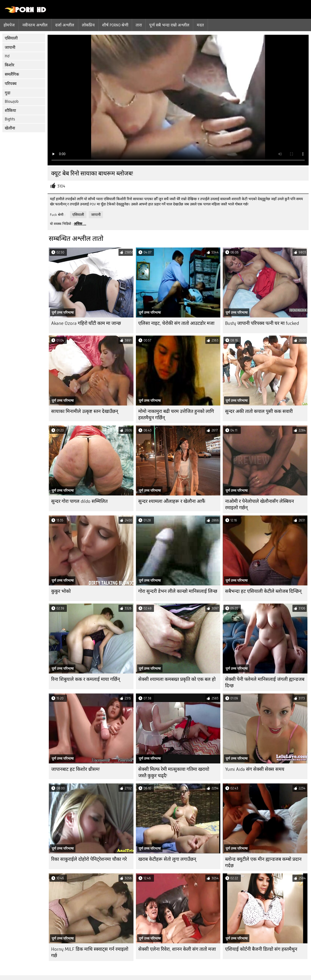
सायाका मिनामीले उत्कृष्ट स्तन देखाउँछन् (85, 411)
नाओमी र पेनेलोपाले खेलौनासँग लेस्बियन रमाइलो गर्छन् (259, 505)
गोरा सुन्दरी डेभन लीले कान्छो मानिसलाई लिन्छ (178, 591)
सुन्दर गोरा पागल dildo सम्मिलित (79, 501)
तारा (139, 25)
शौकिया (10, 111)
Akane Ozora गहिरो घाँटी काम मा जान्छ (86, 323)
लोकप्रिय (88, 25)
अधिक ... (80, 224)
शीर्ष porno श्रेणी (115, 25)
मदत (200, 25)
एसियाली (11, 38)
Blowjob (12, 101)
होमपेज (9, 25)
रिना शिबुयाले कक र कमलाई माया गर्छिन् (86, 679)
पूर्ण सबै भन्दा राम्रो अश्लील (169, 25)
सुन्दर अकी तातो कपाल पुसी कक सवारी (259, 411)
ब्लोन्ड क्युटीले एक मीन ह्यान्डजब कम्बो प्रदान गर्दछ (263, 862)
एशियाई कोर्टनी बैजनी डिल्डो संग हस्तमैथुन (261, 949)
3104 (61, 186)
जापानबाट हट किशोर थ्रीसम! (76, 769)
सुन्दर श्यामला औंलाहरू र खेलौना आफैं (172, 501)
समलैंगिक (12, 74)
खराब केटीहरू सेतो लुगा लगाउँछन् (167, 859)
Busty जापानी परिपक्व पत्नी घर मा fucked (262, 323)
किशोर (10, 65)
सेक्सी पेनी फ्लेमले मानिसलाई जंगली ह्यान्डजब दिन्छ (265, 683)
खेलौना (10, 128)
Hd (7, 56)
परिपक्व (11, 84)
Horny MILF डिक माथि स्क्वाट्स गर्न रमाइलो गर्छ (90, 952)
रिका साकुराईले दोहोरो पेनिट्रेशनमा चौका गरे (89, 859)
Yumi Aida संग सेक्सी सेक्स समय (255, 769)
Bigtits (10, 119)
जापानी (10, 47)
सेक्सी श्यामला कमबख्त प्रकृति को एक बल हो (177, 679)
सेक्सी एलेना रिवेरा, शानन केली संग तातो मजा (177, 949)
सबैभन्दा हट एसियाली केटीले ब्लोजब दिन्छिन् (263, 591)
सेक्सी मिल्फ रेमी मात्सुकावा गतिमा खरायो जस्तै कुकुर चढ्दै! (174, 772)
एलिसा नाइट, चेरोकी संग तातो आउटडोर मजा (176, 323)
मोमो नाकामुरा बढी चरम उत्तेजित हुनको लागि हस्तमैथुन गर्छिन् (176, 415)
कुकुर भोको (61, 591)
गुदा (7, 93)
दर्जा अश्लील (65, 25)
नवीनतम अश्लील (35, 25)
